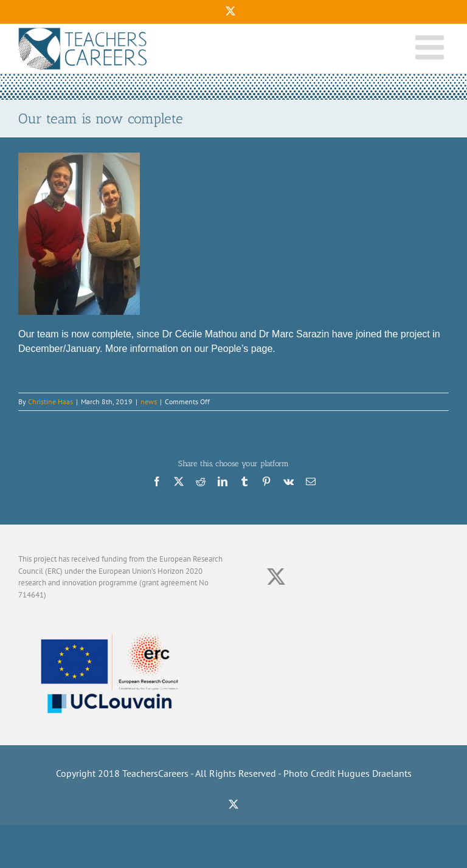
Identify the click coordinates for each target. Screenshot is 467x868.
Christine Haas (50, 401)
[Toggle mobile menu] (432, 46)
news (149, 401)
